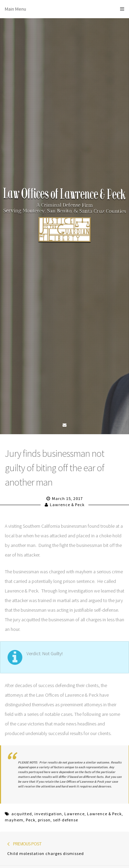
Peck (31, 820)
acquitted (22, 814)
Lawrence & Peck (67, 505)
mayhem (14, 820)
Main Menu (64, 9)
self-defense (66, 820)
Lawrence (74, 814)
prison (44, 820)
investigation (48, 814)
